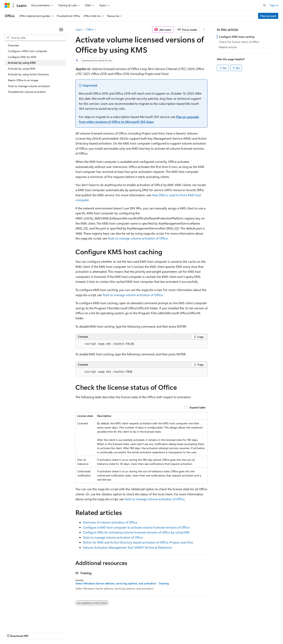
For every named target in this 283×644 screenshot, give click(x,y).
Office (90, 29)
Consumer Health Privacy (113, 632)
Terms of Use (144, 632)
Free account (268, 16)
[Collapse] (61, 29)
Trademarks (163, 632)
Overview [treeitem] (13, 45)
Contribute (70, 632)
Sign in (274, 5)
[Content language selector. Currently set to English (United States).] (23, 623)
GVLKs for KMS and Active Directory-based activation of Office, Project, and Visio (138, 542)
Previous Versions (36, 632)
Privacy (86, 632)
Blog (54, 632)
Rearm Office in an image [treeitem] (23, 80)
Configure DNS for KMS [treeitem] (22, 57)
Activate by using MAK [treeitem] (22, 69)
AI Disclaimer (13, 632)
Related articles (228, 47)
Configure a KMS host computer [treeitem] (27, 51)
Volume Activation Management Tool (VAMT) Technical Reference (127, 547)
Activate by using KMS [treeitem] (22, 63)
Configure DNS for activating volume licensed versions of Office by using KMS (136, 532)
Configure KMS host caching (237, 37)
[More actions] (204, 29)
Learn (79, 29)
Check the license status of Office (239, 42)
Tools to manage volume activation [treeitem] (29, 86)
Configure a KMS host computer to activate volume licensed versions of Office (136, 527)
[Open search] (265, 5)
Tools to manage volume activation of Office (138, 238)
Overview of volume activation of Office (110, 522)
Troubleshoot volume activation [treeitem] (27, 92)
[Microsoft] (7, 5)
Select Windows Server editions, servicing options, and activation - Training (122, 583)
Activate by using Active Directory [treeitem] (28, 74)
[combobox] (35, 38)
